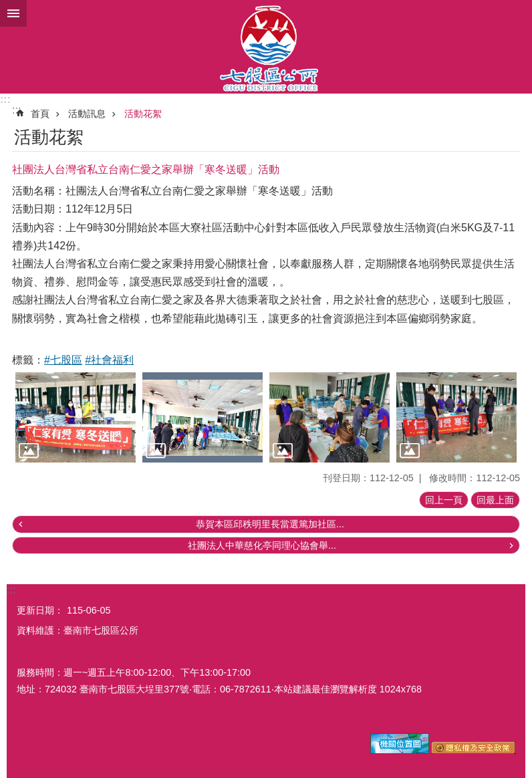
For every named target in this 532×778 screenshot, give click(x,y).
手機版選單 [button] (13, 13)
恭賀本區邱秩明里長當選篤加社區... (270, 524)
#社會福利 (109, 360)
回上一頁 (444, 500)
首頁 (40, 114)
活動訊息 (87, 114)
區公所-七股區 (266, 47)
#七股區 (63, 360)
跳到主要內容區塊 (7, 7)
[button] (76, 417)
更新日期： (40, 610)
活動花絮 (143, 114)
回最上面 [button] (495, 500)
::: (5, 99)
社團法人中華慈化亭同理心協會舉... (262, 545)
